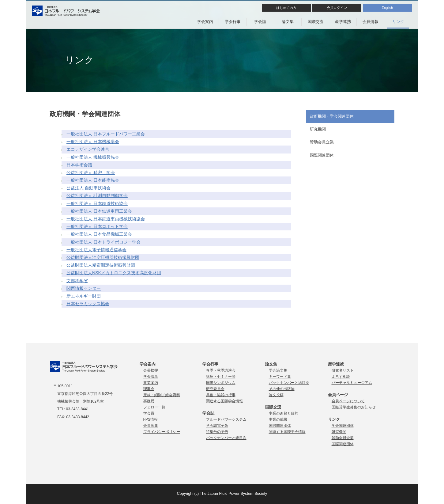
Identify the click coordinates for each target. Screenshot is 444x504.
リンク (398, 22)
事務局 (149, 401)
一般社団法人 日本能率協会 (93, 180)
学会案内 (205, 22)
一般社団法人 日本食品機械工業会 (99, 234)
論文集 (288, 22)
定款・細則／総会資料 (162, 395)
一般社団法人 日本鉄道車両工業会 (99, 211)
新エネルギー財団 (84, 296)
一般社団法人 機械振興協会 (93, 157)
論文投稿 (276, 395)
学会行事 (233, 22)
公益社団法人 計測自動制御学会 (97, 195)
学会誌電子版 (217, 426)
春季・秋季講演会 (221, 370)
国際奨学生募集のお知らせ (354, 407)
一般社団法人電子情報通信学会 (96, 250)
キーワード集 (280, 377)
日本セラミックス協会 (88, 304)
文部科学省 (77, 281)
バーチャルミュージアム (352, 383)
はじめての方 (286, 8)
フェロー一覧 (154, 407)
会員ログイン (337, 8)
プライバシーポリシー (162, 432)
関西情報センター (84, 288)
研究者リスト (343, 370)
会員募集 (151, 426)
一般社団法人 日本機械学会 (93, 142)
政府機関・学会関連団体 (332, 116)
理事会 (149, 389)
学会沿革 (151, 377)
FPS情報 (151, 419)
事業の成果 (278, 419)
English (388, 8)
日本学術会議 (79, 165)
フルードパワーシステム (226, 419)
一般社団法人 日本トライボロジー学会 (103, 242)
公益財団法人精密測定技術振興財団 (101, 265)
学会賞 (149, 413)
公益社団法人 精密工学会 (91, 172)
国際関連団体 (322, 155)
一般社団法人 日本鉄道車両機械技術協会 (106, 219)
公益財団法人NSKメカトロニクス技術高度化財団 (114, 273)
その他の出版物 (282, 389)
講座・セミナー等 (221, 377)
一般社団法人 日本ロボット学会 (97, 226)
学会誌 (260, 22)
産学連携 (343, 22)
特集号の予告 (217, 432)
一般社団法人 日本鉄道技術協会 (97, 203)
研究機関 (318, 129)
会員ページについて (348, 401)
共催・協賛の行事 (221, 395)
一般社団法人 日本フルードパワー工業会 (106, 134)
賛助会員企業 (322, 142)
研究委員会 (215, 389)
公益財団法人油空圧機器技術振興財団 (103, 257)
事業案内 (151, 383)
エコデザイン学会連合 (88, 149)
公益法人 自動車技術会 (88, 188)
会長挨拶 (151, 370)
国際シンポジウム (221, 383)
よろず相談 (341, 377)
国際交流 (315, 22)
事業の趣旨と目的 (284, 413)
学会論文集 (278, 370)
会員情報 (371, 22)
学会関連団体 (343, 426)
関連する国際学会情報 (224, 401)
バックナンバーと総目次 (226, 438)
